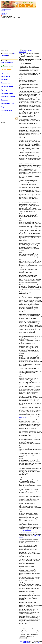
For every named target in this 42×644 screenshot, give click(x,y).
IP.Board (28, 643)
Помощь (3, 10)
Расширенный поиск (8, 97)
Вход (14, 54)
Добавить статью (7, 93)
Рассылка (5, 100)
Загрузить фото (6, 69)
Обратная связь (7, 107)
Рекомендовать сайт (8, 103)
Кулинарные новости (8, 90)
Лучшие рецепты (7, 73)
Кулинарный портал (6, 9)
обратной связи (27, 530)
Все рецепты (6, 76)
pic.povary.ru (23, 417)
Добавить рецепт (7, 66)
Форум (24, 643)
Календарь (3, 15)
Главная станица (7, 63)
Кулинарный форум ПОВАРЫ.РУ (26, 51)
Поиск (2, 12)
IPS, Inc (37, 643)
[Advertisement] (21, 34)
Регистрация (4, 55)
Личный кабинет (7, 110)
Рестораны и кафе (7, 86)
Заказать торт (6, 83)
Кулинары (5, 80)
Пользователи (4, 13)
